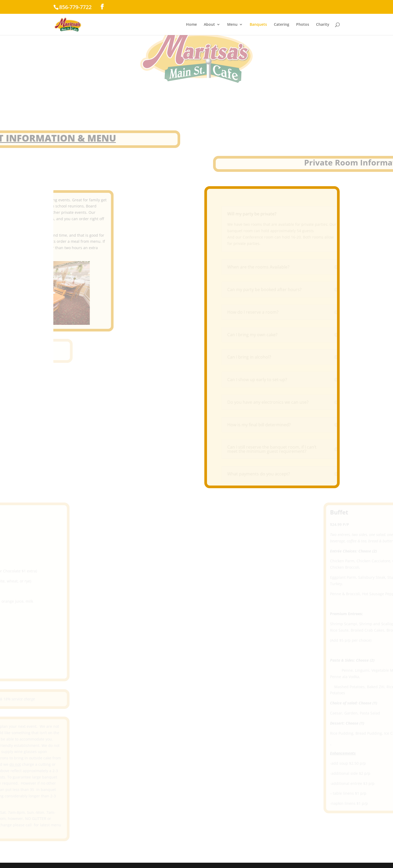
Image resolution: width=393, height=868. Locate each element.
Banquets (258, 25)
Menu (232, 25)
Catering (282, 25)
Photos (303, 25)
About (209, 25)
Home (191, 25)
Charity (323, 25)
